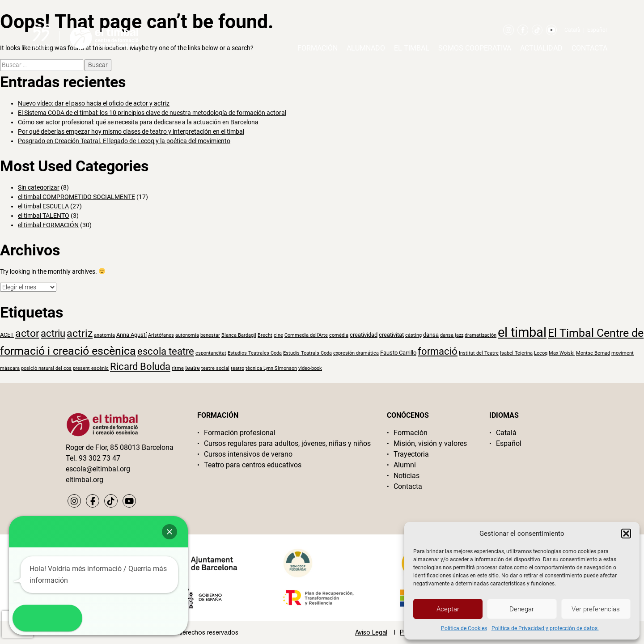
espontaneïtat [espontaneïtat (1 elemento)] (211, 353)
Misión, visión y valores (430, 443)
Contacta (589, 48)
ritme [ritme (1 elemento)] (178, 368)
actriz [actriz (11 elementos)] (80, 333)
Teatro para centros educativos (253, 465)
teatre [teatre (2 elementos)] (193, 368)
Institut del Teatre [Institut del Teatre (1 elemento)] (479, 353)
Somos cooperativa (475, 48)
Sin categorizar (39, 187)
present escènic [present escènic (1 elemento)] (91, 368)
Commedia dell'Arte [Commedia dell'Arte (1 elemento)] (306, 335)
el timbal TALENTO (44, 216)
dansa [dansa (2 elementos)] (431, 335)
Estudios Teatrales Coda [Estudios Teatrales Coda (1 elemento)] (255, 353)
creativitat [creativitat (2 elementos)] (391, 335)
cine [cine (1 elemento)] (278, 335)
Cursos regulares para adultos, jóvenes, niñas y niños (287, 443)
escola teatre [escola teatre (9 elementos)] (166, 351)
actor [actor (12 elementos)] (27, 333)
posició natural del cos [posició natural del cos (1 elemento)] (46, 368)
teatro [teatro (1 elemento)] (237, 368)
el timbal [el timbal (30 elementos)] (522, 332)
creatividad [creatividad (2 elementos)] (364, 335)
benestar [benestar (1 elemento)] (210, 335)
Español (597, 30)
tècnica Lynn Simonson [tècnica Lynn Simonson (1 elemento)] (271, 368)
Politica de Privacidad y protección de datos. (545, 628)
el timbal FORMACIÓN (48, 225)
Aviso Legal (371, 632)
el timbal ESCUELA (43, 206)
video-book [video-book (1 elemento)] (310, 368)
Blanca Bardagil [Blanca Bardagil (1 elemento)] (239, 335)
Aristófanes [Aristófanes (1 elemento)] (161, 335)
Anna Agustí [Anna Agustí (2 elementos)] (131, 335)
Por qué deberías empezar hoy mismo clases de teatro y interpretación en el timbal (131, 131)
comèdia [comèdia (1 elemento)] (339, 335)
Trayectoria (411, 454)
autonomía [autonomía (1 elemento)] (187, 335)
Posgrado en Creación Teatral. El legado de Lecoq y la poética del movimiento (124, 141)
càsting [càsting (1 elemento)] (413, 335)
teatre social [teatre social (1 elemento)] (215, 368)
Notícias (407, 476)
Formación (318, 48)
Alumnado (366, 48)
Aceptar (448, 609)
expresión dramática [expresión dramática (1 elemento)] (356, 353)
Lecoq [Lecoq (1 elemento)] (541, 353)
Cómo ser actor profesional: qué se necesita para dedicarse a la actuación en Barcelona (138, 122)
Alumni (405, 465)
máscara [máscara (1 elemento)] (10, 368)
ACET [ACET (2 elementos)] (7, 335)
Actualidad (541, 48)
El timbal (412, 48)
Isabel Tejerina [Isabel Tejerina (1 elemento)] (516, 353)
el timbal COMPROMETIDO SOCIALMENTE (76, 197)
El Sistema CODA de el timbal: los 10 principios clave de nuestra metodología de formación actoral (152, 113)
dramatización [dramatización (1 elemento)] (481, 335)
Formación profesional (240, 433)
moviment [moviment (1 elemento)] (623, 353)
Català (572, 30)
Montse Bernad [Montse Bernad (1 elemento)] (593, 353)
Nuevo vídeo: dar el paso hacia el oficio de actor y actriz (94, 103)
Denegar (522, 609)
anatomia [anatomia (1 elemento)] (104, 335)
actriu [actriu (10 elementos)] (53, 333)
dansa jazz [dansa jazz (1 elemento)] (452, 335)
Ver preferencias (596, 609)
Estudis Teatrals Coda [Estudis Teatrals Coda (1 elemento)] (307, 353)
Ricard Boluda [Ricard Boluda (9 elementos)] (140, 366)
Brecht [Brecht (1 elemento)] (265, 335)
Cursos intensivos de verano (248, 454)
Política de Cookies (464, 628)
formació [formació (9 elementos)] (438, 351)
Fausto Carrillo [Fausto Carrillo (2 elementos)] (398, 352)
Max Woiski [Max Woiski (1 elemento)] (562, 353)
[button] (626, 534)
